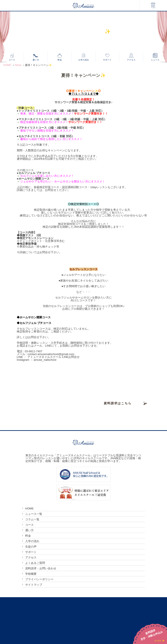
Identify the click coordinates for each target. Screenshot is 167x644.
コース (12, 60)
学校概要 (31, 574)
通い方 (36, 60)
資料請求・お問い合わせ (41, 568)
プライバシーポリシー (39, 579)
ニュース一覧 (34, 514)
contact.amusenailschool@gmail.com (51, 354)
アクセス (131, 60)
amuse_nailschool (45, 360)
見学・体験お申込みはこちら (118, 416)
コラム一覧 (32, 519)
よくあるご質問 (35, 563)
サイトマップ (34, 585)
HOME (29, 508)
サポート (107, 60)
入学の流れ (84, 60)
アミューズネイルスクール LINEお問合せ (54, 357)
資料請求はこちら (118, 403)
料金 (60, 60)
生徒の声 (31, 547)
